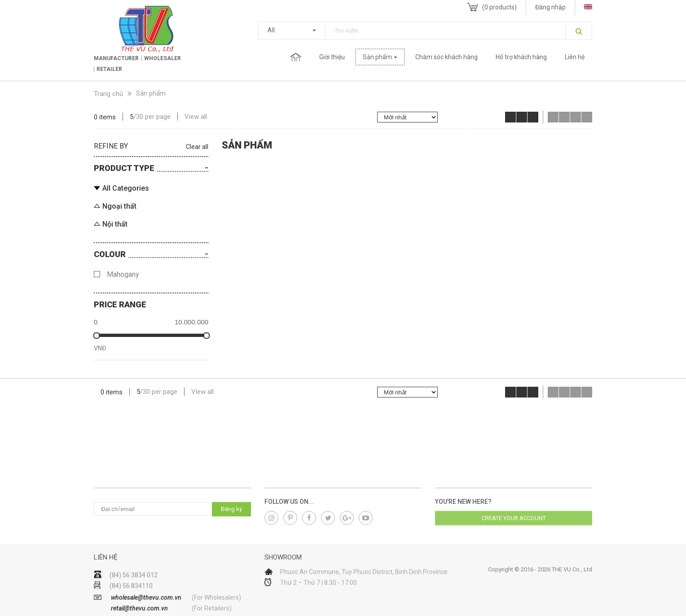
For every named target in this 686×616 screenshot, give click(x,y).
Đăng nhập (550, 7)
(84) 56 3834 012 (134, 591)
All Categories (126, 188)
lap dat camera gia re (588, 369)
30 (140, 117)
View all (196, 117)
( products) (499, 7)
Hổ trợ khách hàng (521, 57)
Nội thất (115, 224)
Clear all (197, 147)
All (271, 30)
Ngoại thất (119, 206)
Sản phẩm (377, 57)
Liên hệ (575, 57)
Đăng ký (231, 509)
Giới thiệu (332, 57)
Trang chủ (296, 57)
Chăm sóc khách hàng (446, 57)
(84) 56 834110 (131, 602)
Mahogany (123, 274)
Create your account (514, 523)
